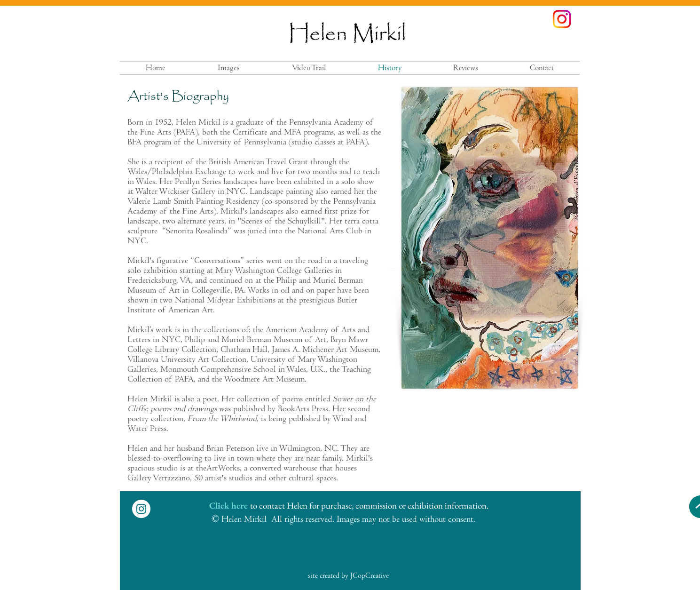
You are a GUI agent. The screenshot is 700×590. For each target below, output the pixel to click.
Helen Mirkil (347, 34)
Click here (228, 506)
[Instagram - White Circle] (141, 509)
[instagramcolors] (562, 19)
